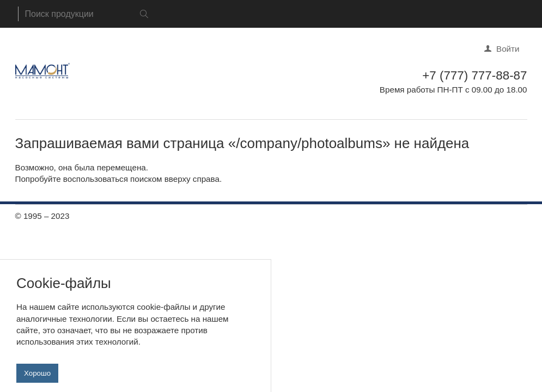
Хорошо (37, 378)
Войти (508, 49)
